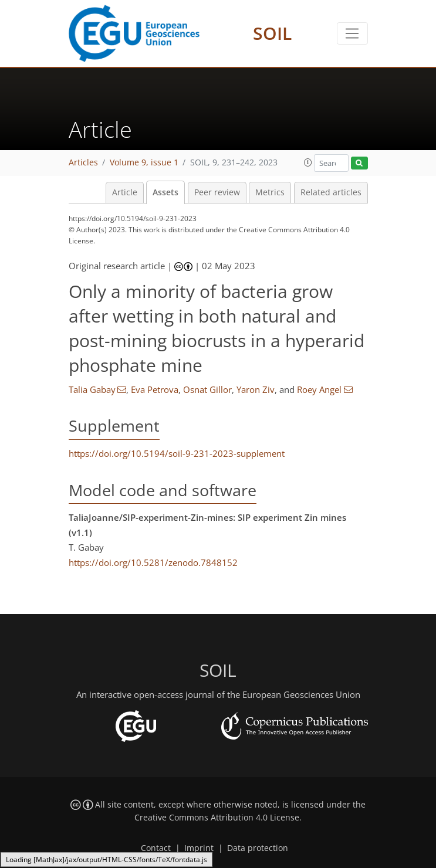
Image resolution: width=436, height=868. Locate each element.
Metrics (270, 192)
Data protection (258, 848)
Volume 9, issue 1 (144, 162)
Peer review (217, 192)
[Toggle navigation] (352, 33)
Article (125, 192)
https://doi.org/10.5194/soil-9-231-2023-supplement (177, 453)
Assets (165, 192)
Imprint (199, 848)
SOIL (272, 33)
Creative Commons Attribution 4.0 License (217, 818)
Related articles (331, 192)
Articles (83, 162)
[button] (308, 162)
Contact (156, 848)
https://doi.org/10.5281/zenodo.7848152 (153, 562)
